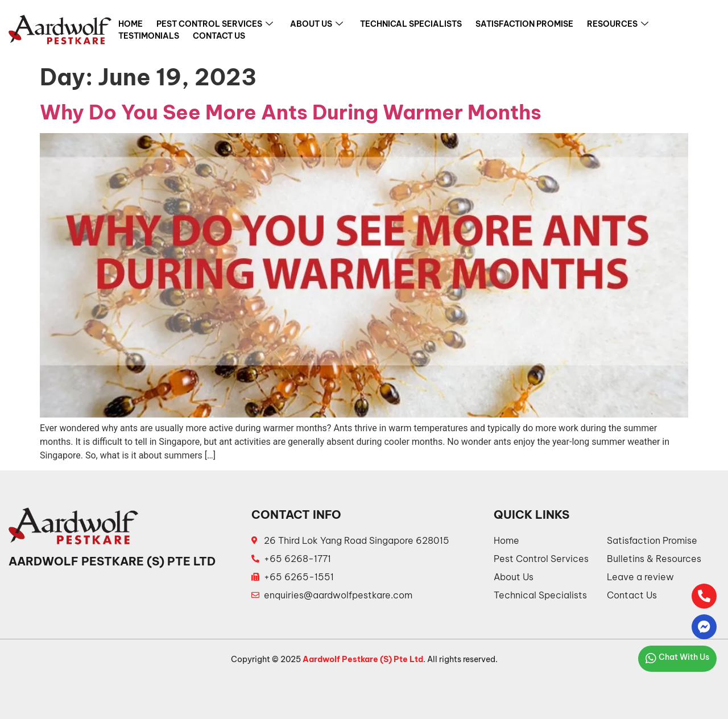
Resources (618, 24)
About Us (317, 24)
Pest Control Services (215, 24)
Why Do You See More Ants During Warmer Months (291, 112)
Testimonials (149, 36)
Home (131, 24)
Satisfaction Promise (524, 24)
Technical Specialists (411, 24)
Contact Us (219, 36)
